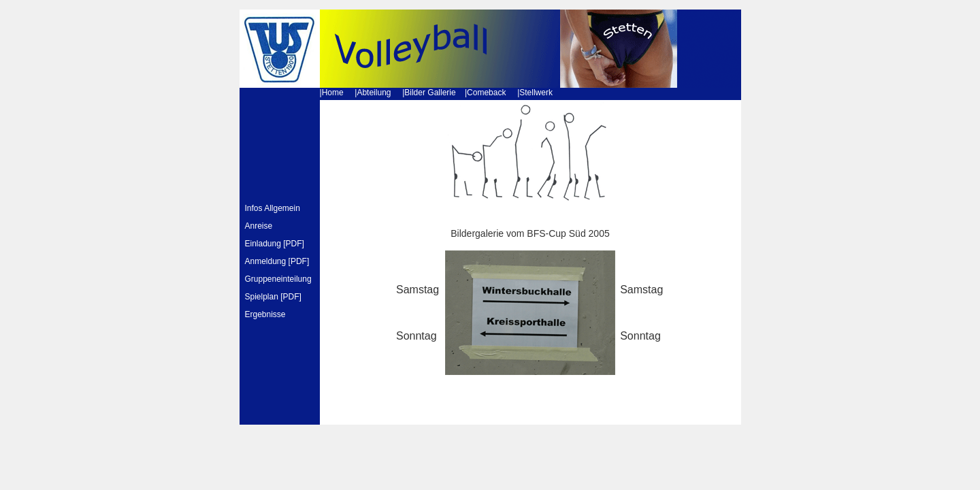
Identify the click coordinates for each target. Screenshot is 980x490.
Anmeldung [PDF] (277, 261)
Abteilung (374, 93)
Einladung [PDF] (275, 244)
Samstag (418, 290)
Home (333, 93)
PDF (291, 297)
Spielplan (262, 297)
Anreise (259, 226)
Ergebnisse (265, 314)
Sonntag (416, 336)
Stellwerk (536, 93)
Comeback (486, 93)
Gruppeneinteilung (279, 279)
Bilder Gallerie (430, 93)
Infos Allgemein (273, 208)
